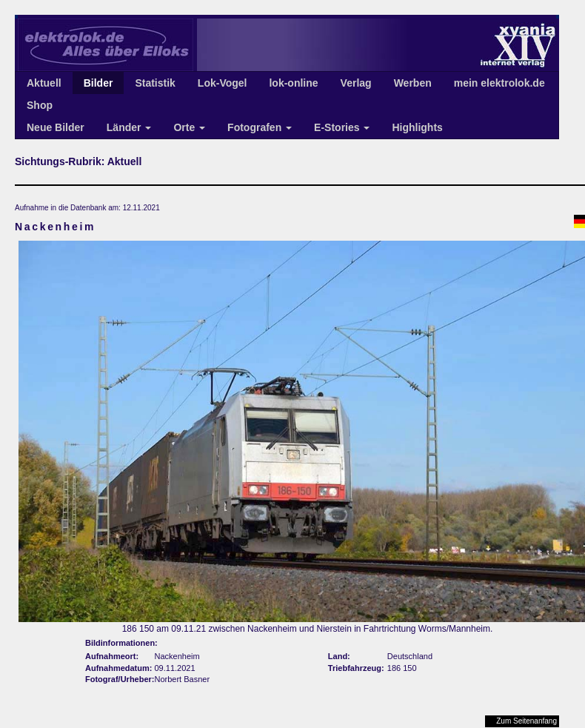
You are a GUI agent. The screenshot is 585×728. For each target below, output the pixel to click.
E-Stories (342, 127)
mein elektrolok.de (499, 83)
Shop (40, 105)
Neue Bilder (56, 127)
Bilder (98, 83)
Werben (413, 83)
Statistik (155, 83)
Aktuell (44, 83)
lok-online (293, 83)
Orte (189, 127)
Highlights (417, 127)
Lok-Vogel (223, 83)
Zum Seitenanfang (526, 721)
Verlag (356, 83)
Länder (129, 127)
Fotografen (260, 127)
